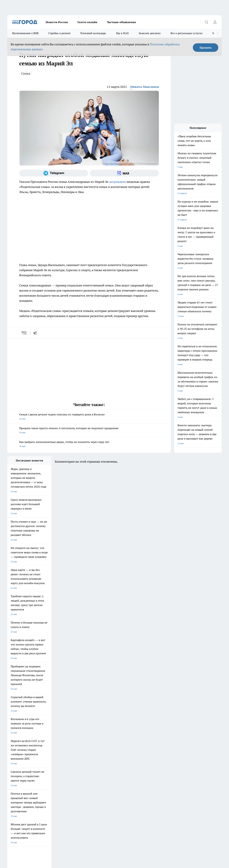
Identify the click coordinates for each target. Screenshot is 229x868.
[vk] (24, 333)
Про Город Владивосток (48, 741)
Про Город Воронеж (104, 729)
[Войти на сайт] (215, 22)
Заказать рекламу (150, 33)
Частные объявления (121, 22)
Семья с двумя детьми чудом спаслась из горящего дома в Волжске (89, 417)
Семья (26, 73)
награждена (117, 182)
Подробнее (113, 814)
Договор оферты (15, 753)
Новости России (57, 22)
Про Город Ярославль (76, 729)
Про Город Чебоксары (18, 729)
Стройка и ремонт (59, 33)
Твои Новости (14, 733)
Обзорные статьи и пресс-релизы (109, 753)
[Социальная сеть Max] (124, 173)
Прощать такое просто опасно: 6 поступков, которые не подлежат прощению (89, 431)
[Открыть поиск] (206, 22)
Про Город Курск (45, 733)
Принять (206, 48)
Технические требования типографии (68, 753)
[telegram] (36, 333)
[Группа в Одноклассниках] (164, 734)
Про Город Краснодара (77, 741)
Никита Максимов (145, 87)
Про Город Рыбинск (75, 733)
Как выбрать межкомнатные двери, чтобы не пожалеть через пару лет (89, 444)
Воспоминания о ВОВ (25, 33)
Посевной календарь (93, 33)
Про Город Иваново (133, 729)
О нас (10, 758)
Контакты (55, 758)
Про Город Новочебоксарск (50, 729)
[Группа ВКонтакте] (156, 734)
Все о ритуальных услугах (187, 33)
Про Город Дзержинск (18, 741)
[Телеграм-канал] (54, 173)
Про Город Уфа (102, 733)
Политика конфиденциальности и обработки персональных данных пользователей (47, 819)
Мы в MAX (122, 33)
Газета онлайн (87, 22)
